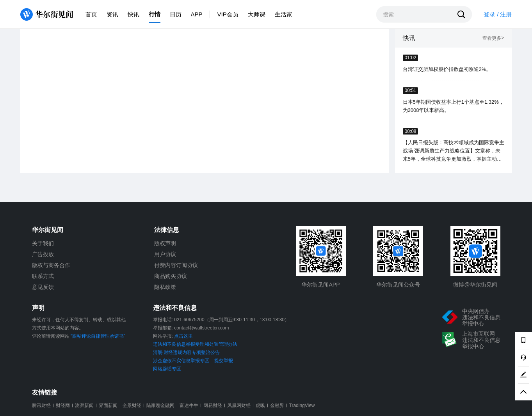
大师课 (257, 14)
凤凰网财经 (239, 405)
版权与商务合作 (51, 265)
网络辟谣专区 (167, 369)
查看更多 (493, 38)
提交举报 (224, 361)
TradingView (302, 405)
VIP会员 (228, 14)
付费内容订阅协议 (176, 265)
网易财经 (213, 405)
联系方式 (43, 276)
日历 (176, 14)
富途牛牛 (189, 405)
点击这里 (183, 336)
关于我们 (43, 243)
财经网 (63, 405)
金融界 (277, 405)
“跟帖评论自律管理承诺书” (98, 336)
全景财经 (132, 405)
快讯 (133, 14)
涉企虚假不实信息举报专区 (181, 361)
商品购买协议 (171, 276)
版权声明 (165, 243)
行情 (155, 14)
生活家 (284, 14)
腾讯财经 (41, 405)
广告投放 (43, 254)
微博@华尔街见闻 (475, 285)
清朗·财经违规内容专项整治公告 (186, 352)
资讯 (112, 14)
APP (197, 14)
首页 (91, 14)
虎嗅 (260, 405)
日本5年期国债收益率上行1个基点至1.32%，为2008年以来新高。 (453, 106)
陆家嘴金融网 (160, 405)
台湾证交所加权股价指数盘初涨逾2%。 (447, 69)
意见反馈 (43, 287)
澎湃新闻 (84, 405)
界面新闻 (108, 405)
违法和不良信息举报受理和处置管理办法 (195, 344)
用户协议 (165, 254)
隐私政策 (165, 287)
